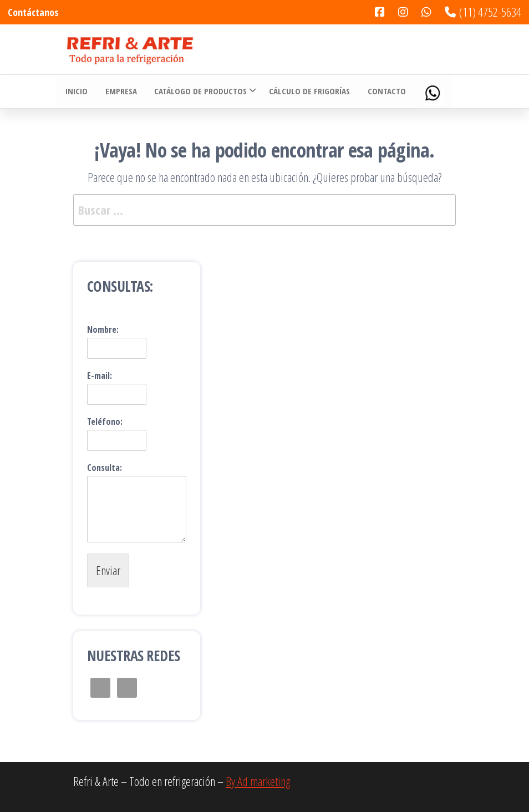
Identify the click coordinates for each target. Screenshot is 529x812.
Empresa (119, 92)
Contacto (383, 92)
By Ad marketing (258, 781)
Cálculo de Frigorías (307, 92)
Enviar (108, 570)
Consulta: (105, 468)
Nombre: (103, 330)
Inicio (76, 92)
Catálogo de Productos (198, 92)
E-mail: (100, 376)
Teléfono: (105, 422)
